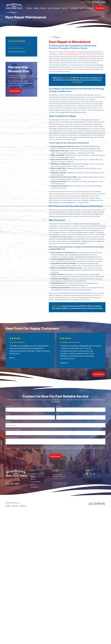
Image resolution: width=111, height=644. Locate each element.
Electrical (33, 484)
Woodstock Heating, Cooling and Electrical (64, 52)
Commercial (34, 487)
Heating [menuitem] (36, 8)
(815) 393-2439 (99, 2)
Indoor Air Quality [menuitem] (54, 8)
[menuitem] (8, 506)
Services (33, 479)
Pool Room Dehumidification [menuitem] (17, 52)
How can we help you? (12, 437)
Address (8, 422)
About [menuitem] (82, 8)
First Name (9, 406)
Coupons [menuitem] (89, 8)
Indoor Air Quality (36, 482)
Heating (33, 476)
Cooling (33, 474)
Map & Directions (58, 478)
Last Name (59, 406)
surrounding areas (69, 54)
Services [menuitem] (43, 8)
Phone (8, 414)
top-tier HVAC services (87, 54)
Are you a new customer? (13, 429)
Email (58, 414)
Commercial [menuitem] (74, 8)
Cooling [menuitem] (29, 8)
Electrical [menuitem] (65, 8)
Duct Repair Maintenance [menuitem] (16, 48)
